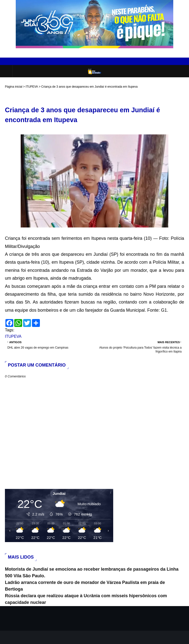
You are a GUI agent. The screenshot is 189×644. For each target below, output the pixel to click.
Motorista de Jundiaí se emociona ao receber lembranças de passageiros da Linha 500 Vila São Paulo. (92, 572)
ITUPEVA (32, 87)
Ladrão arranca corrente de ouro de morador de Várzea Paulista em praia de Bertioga (85, 586)
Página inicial (14, 87)
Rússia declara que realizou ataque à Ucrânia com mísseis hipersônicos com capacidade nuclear (86, 599)
